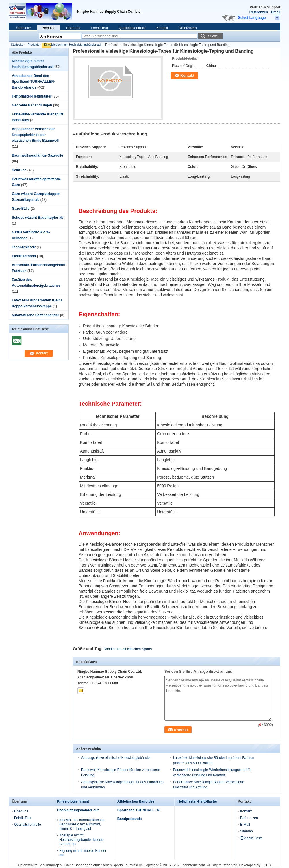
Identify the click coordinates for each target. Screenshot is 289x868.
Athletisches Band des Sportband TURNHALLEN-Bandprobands (33, 82)
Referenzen (259, 12)
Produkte (49, 28)
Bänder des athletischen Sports (128, 649)
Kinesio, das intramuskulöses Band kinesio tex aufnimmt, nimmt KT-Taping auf (82, 824)
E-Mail (245, 825)
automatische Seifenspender (35, 315)
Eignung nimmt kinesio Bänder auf (83, 853)
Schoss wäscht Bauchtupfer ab (38, 218)
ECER (266, 865)
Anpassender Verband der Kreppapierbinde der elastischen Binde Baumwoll (35, 135)
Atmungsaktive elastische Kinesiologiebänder (116, 758)
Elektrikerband (24, 256)
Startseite (24, 28)
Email (276, 12)
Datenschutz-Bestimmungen (40, 865)
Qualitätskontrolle (132, 28)
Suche (213, 36)
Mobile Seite (251, 838)
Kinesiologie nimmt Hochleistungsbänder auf (72, 45)
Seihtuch (19, 170)
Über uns (73, 28)
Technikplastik (24, 247)
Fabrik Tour (99, 28)
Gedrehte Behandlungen (32, 105)
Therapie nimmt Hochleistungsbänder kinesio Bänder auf (81, 840)
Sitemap (247, 831)
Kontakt (162, 28)
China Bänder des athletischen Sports (93, 865)
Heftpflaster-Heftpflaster (32, 96)
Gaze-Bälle (21, 209)
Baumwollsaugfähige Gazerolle (37, 155)
